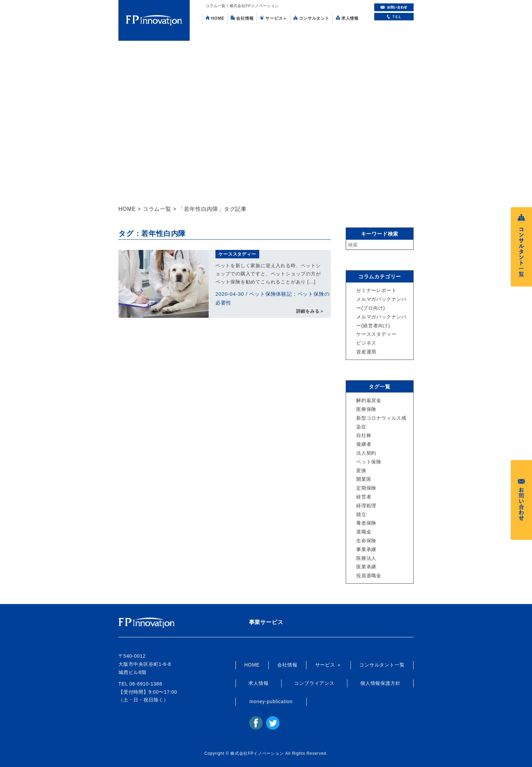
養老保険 (366, 523)
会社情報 (242, 18)
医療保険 (366, 409)
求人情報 (347, 18)
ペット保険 (369, 462)
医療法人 (366, 558)
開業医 (364, 479)
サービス (273, 18)
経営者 (364, 497)
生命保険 (366, 541)
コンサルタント (311, 18)
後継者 (364, 444)
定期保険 (366, 488)
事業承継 (366, 549)
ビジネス (366, 343)
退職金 (364, 532)
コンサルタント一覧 (382, 665)
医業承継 (366, 567)
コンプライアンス (314, 683)
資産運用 (366, 352)
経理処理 (366, 506)
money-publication (271, 701)
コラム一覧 (157, 209)
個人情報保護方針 (380, 683)
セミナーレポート (376, 290)
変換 (361, 471)
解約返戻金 (369, 400)
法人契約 (366, 453)
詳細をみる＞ (310, 311)
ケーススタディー (237, 254)
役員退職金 (369, 576)
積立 (361, 514)
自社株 (364, 435)
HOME (215, 18)
